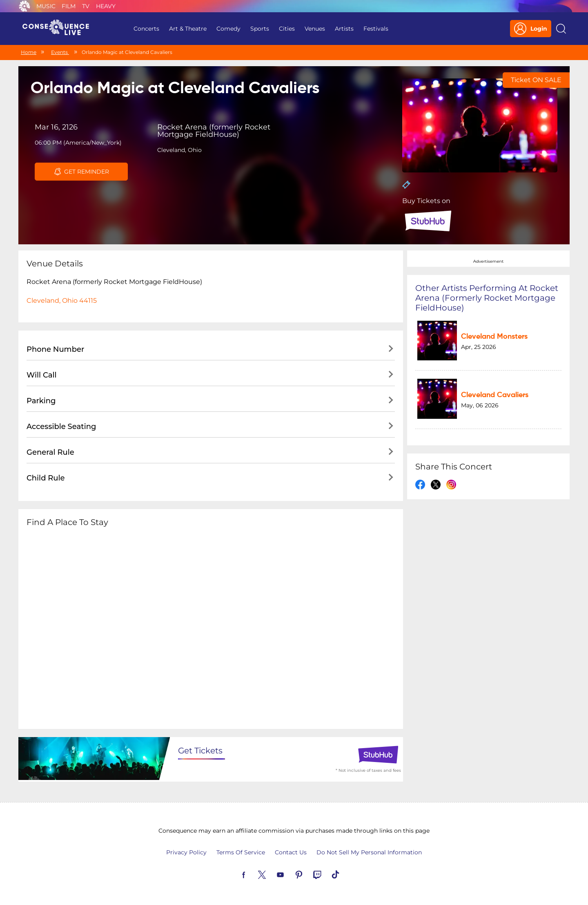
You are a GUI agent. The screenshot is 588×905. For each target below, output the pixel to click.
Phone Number (55, 349)
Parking (41, 401)
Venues (315, 29)
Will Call (41, 375)
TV (86, 6)
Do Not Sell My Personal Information (369, 852)
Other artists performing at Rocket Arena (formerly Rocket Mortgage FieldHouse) (487, 298)
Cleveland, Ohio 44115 (62, 301)
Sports (260, 29)
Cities (287, 29)
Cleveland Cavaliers (495, 395)
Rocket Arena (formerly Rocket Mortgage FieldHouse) (214, 131)
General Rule (50, 452)
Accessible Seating (61, 427)
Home (29, 52)
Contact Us (291, 852)
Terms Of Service (241, 852)
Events (60, 52)
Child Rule (46, 478)
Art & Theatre (188, 29)
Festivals (376, 29)
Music (46, 6)
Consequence (24, 6)
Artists (344, 29)
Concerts (146, 29)
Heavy (106, 6)
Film (69, 6)
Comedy (228, 29)
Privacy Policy (186, 852)
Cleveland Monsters (494, 337)
